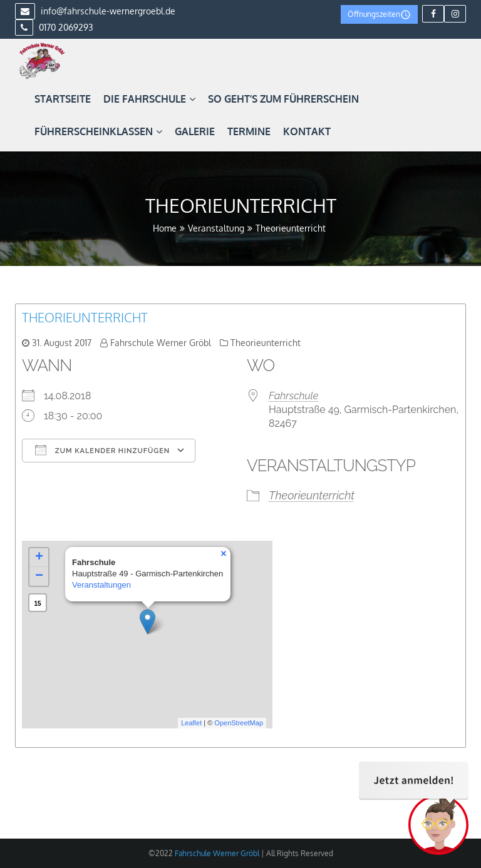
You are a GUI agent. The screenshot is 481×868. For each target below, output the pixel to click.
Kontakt (307, 131)
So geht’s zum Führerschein (283, 99)
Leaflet (191, 723)
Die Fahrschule (149, 99)
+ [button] (39, 558)
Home (165, 228)
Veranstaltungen (101, 585)
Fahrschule (293, 396)
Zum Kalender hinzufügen (102, 450)
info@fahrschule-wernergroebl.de (95, 11)
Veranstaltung (216, 228)
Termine (249, 131)
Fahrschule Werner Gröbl (161, 343)
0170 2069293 (54, 27)
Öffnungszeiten (379, 15)
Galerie (195, 131)
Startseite (63, 99)
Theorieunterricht (85, 317)
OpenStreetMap (239, 723)
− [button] (39, 576)
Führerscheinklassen (98, 131)
